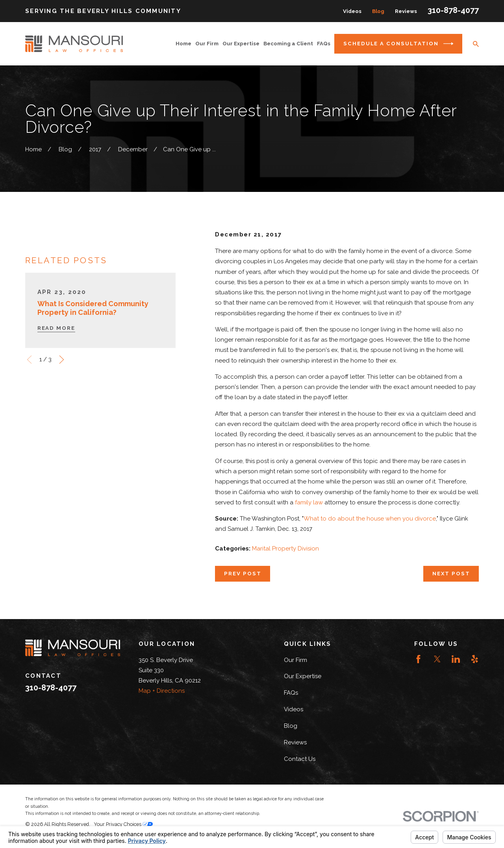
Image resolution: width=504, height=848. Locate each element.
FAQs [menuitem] (324, 44)
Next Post (451, 574)
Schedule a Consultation (398, 44)
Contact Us (300, 759)
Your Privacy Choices (123, 824)
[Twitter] (437, 659)
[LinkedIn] (456, 659)
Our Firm (296, 660)
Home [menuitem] (183, 44)
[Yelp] (475, 659)
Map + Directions (162, 691)
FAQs (291, 693)
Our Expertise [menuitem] (241, 44)
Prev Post (243, 574)
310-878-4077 (453, 10)
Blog (378, 11)
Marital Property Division (285, 549)
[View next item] (62, 370)
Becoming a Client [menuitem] (288, 44)
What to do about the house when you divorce (370, 519)
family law (309, 502)
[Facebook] (418, 659)
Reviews (406, 11)
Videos (352, 11)
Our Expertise (303, 676)
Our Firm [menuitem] (207, 44)
